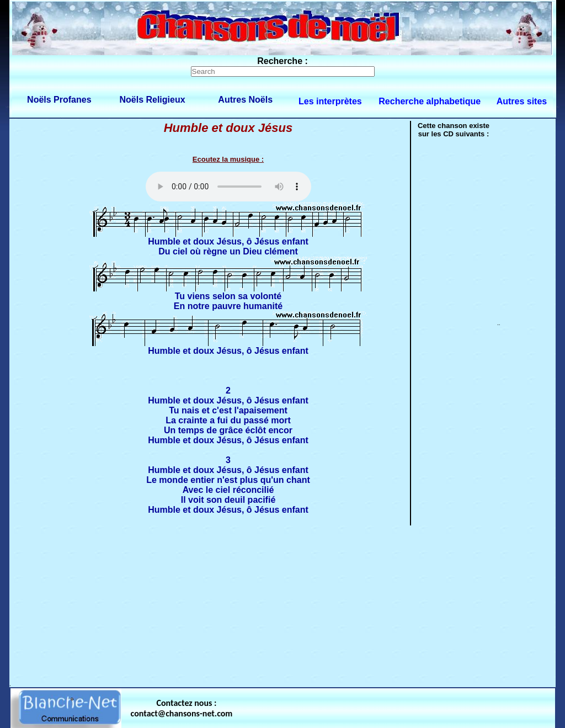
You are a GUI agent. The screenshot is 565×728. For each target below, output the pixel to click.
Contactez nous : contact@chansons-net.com (182, 708)
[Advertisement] (282, 604)
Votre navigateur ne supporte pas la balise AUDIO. (228, 187)
